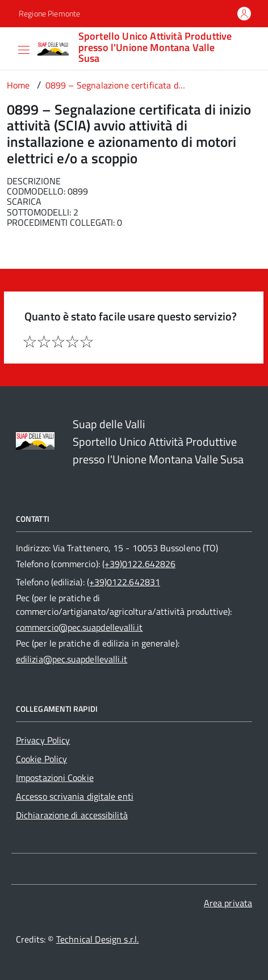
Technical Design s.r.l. (98, 939)
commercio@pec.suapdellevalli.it (79, 627)
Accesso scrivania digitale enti (75, 796)
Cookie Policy (41, 759)
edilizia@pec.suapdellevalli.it (72, 659)
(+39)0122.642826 (139, 564)
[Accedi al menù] (9, 48)
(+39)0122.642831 (123, 582)
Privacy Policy (43, 740)
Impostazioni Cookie (55, 778)
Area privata (228, 903)
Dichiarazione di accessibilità (72, 815)
